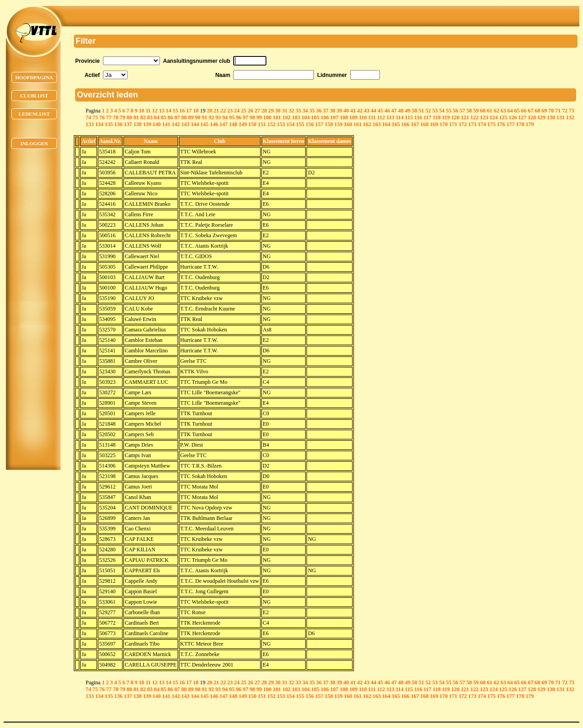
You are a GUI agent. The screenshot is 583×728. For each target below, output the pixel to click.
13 (162, 111)
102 (286, 117)
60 (483, 111)
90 (198, 117)
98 (252, 117)
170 (444, 124)
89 (191, 117)
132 (570, 117)
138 (138, 124)
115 (409, 117)
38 (332, 111)
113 (390, 117)
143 (185, 124)
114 (400, 117)
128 (532, 117)
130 (551, 117)
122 (475, 117)
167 (415, 124)
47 (394, 111)
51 (421, 111)
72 (565, 111)
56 (455, 111)
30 (278, 111)
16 (182, 111)
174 (482, 124)
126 (513, 117)
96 (239, 117)
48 (401, 111)
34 (305, 111)
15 (175, 111)
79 (123, 117)
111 (372, 117)
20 (210, 111)
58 (469, 111)
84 (157, 117)
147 (224, 124)
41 (353, 111)
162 (367, 124)
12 (155, 111)
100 (267, 117)
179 (530, 124)
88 (184, 117)
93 (218, 117)
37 (326, 111)
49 (408, 111)
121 (465, 117)
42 (360, 111)
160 (348, 124)
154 (291, 124)
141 (166, 124)
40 (346, 111)
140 (157, 124)
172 (463, 124)
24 (237, 111)
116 (418, 117)
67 (531, 111)
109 (353, 117)
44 (373, 111)
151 (262, 124)
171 (453, 124)
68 (537, 111)
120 (455, 117)
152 (271, 124)
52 (428, 111)
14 (169, 111)
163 (377, 124)
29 (271, 111)
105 (315, 117)
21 (216, 111)
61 (490, 111)
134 (99, 124)
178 (520, 124)
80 (129, 117)
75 (95, 117)
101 (277, 117)
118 (437, 117)
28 (264, 111)
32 (291, 111)
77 (109, 117)
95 (232, 117)
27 (257, 111)
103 (296, 117)
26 (251, 111)
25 (244, 111)
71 (558, 111)
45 (380, 111)
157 (319, 124)
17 (189, 111)
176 (501, 124)
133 (90, 124)
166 (405, 124)
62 (496, 111)
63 (503, 111)
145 (205, 124)
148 (233, 124)
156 (310, 124)
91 (205, 117)
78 (116, 117)
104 (306, 117)
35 (312, 111)
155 (300, 124)
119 (446, 117)
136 (118, 124)
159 (338, 124)
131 (561, 117)
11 (148, 111)
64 (510, 111)
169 (434, 124)
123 (484, 117)
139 (147, 124)
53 (435, 111)
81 (136, 117)
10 (142, 111)
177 (511, 124)
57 (462, 111)
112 (381, 117)
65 (517, 111)
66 (524, 111)
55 (449, 111)
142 (176, 124)
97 (245, 117)
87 (177, 117)
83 (150, 117)
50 (414, 111)
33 (298, 111)
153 (281, 124)
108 (344, 117)
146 (214, 124)
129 (542, 117)
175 (491, 124)
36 (319, 111)
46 (387, 111)
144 (195, 124)
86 (170, 117)
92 (211, 117)
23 (230, 111)
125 (503, 117)
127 (522, 117)
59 (476, 111)
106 (325, 117)
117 (427, 117)
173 (472, 124)
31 (285, 111)
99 (259, 117)
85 (164, 117)
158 (329, 124)
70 (551, 111)
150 (252, 124)
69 (544, 111)
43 (367, 111)
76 (102, 117)
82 (143, 117)
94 (225, 117)
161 (358, 124)
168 (424, 124)
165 (396, 124)
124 (494, 117)
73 (572, 111)
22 (223, 111)
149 (243, 124)
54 (442, 111)
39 (339, 111)
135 (109, 124)
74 (88, 117)
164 (386, 124)
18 (196, 111)
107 (334, 117)
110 (363, 117)
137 (128, 124)
